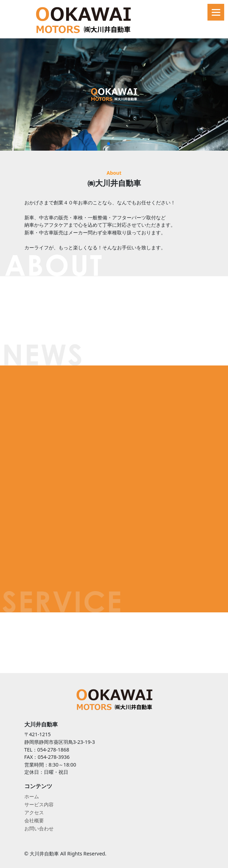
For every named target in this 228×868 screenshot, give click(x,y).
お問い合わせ (39, 828)
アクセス (34, 812)
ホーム (32, 796)
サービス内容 (39, 804)
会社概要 (34, 820)
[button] (109, 144)
